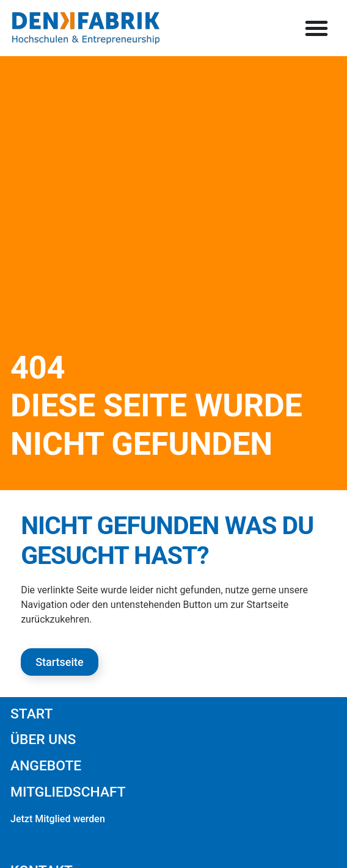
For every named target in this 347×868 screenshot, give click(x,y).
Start (31, 714)
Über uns (43, 740)
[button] (316, 28)
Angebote (46, 766)
